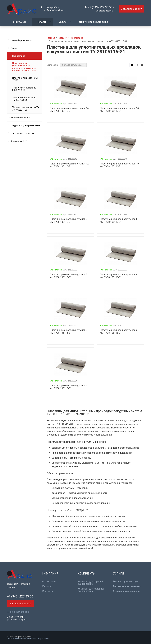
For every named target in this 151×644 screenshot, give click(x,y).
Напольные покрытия (22, 133)
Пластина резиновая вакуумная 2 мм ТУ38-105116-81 (119, 331)
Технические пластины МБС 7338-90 (24, 89)
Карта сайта (44, 638)
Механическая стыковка (127, 586)
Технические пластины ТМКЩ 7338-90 (24, 99)
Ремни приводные (21, 118)
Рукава (15, 48)
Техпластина (18, 56)
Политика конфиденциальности (22, 638)
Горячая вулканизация (126, 582)
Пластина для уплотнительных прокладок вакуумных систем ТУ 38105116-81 (24, 67)
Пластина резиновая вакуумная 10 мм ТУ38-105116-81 (119, 165)
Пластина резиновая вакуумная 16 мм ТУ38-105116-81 (69, 110)
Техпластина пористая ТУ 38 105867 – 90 (26, 109)
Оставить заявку (131, 9)
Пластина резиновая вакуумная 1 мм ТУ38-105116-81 (69, 387)
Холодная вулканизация (127, 591)
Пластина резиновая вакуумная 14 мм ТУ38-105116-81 (119, 110)
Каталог (42, 22)
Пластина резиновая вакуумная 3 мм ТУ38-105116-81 (69, 331)
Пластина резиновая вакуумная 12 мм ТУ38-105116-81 (69, 165)
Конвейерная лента (21, 40)
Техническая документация (94, 22)
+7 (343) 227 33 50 (100, 7)
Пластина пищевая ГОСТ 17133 (25, 79)
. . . (122, 22)
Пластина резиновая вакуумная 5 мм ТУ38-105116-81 (69, 276)
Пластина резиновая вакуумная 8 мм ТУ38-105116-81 (69, 220)
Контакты (48, 591)
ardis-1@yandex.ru (20, 612)
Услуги (63, 22)
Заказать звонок (104, 11)
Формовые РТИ (19, 141)
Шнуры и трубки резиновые (26, 125)
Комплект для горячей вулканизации (90, 583)
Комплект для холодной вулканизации (91, 590)
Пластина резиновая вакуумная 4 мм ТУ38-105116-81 (119, 276)
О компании (19, 22)
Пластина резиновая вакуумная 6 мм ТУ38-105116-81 (119, 220)
